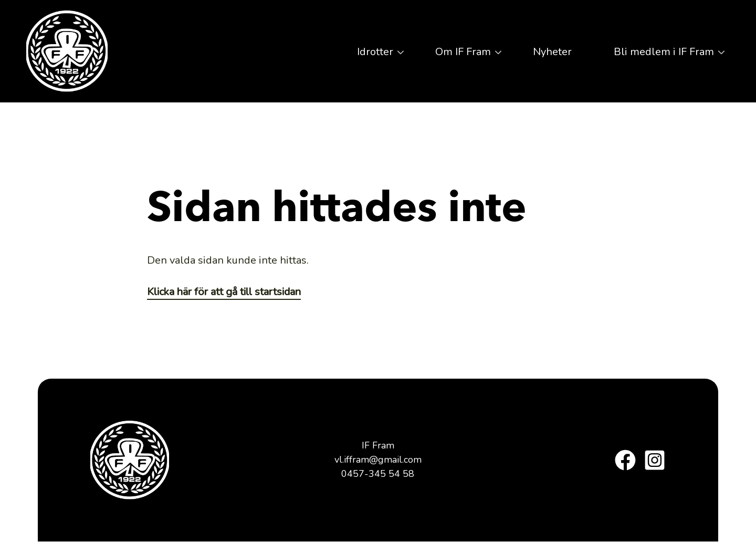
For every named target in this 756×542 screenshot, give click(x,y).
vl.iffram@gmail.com (378, 460)
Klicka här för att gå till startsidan (224, 292)
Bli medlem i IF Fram (661, 56)
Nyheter (552, 52)
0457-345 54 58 (378, 474)
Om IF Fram (460, 56)
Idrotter (372, 56)
